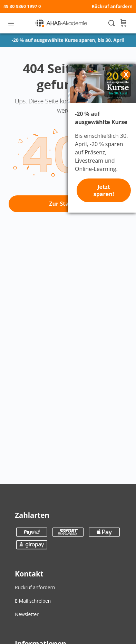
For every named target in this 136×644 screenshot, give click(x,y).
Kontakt (29, 574)
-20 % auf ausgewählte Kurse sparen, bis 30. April (68, 40)
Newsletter (27, 614)
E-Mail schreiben (33, 601)
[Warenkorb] (123, 23)
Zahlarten (32, 515)
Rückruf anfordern (112, 6)
